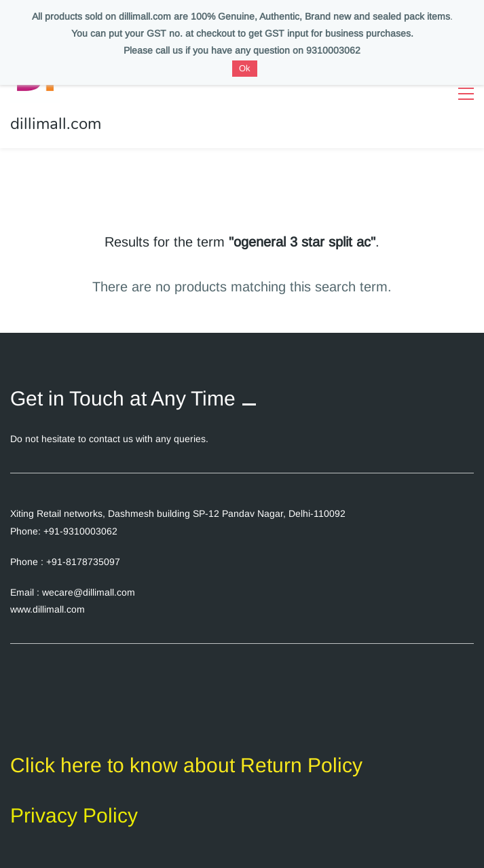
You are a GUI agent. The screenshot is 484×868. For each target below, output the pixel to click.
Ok (245, 68)
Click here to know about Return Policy (186, 765)
